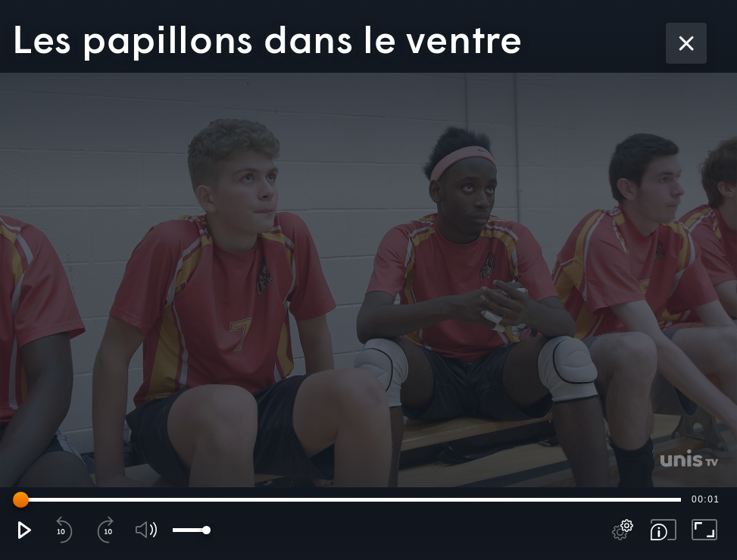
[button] (23, 530)
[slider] (350, 499)
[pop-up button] (623, 530)
